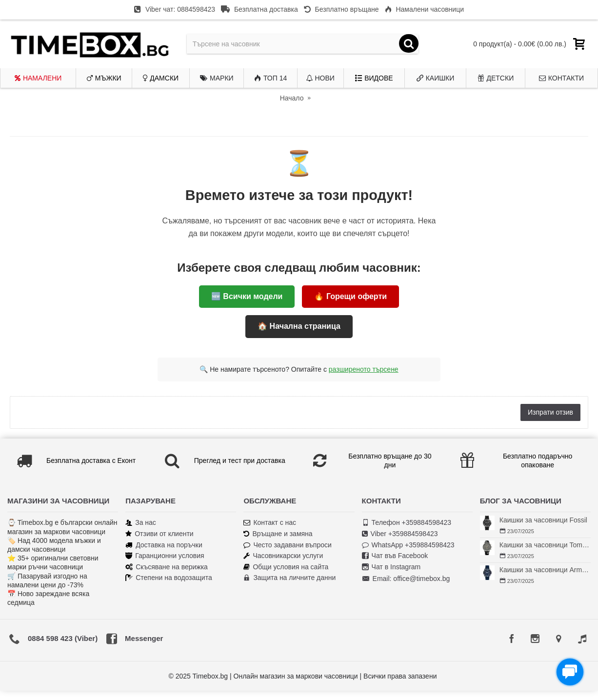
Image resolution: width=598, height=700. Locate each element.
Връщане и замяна (278, 534)
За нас (141, 523)
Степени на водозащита (169, 578)
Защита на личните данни (289, 578)
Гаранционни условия (165, 556)
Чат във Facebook (395, 556)
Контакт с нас (270, 523)
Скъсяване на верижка (167, 567)
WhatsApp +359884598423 (408, 545)
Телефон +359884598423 (407, 523)
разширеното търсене (364, 369)
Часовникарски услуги (283, 556)
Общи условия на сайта (286, 567)
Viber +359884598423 (400, 534)
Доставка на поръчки (164, 545)
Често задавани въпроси (287, 545)
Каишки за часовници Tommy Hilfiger (545, 545)
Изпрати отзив (550, 412)
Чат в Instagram (391, 567)
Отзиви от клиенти (159, 534)
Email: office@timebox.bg (406, 579)
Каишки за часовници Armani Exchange (545, 570)
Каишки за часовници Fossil (543, 520)
